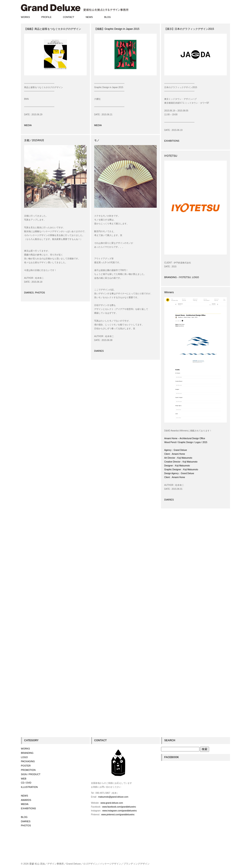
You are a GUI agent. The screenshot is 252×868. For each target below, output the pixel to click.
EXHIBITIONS (172, 141)
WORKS (25, 17)
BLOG (108, 17)
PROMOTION (28, 770)
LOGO (196, 277)
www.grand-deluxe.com (112, 803)
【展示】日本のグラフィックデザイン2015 (189, 29)
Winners (169, 292)
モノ (97, 140)
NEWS (89, 17)
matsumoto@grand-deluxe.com (113, 797)
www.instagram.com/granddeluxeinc (120, 811)
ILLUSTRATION (29, 787)
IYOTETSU (171, 156)
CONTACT (69, 17)
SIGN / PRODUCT (31, 774)
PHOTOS (40, 293)
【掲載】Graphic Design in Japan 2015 (117, 29)
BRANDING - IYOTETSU (178, 277)
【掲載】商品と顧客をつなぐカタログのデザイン (53, 29)
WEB (24, 779)
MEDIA (28, 125)
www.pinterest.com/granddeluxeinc (118, 815)
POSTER (26, 766)
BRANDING (27, 753)
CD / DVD (26, 783)
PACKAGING (28, 761)
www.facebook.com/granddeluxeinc (119, 807)
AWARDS (26, 800)
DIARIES (29, 293)
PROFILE (46, 17)
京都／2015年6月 (34, 140)
